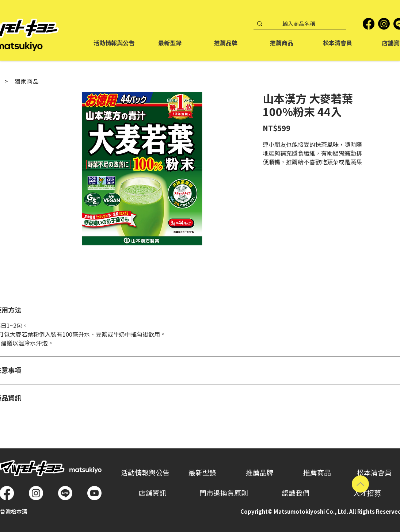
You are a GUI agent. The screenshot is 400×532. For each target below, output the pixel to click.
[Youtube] (94, 493)
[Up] (360, 484)
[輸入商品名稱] (299, 24)
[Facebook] (369, 24)
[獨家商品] (27, 81)
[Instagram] (384, 24)
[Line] (65, 493)
